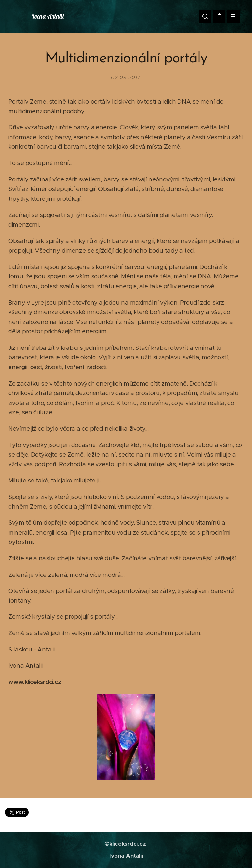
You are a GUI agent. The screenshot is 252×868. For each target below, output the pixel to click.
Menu (231, 16)
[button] (205, 16)
